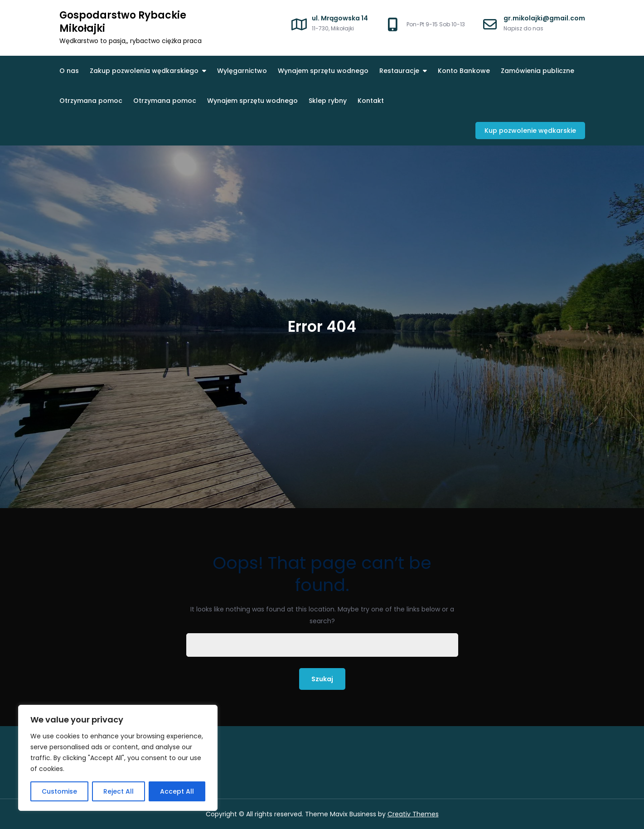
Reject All (119, 791)
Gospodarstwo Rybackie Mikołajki (123, 22)
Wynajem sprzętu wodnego (323, 71)
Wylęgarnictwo (242, 71)
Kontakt (371, 101)
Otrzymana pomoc (91, 101)
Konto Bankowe (464, 71)
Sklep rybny (328, 101)
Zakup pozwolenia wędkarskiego (144, 71)
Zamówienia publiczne (537, 71)
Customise (59, 791)
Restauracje (399, 71)
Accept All (177, 791)
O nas (69, 71)
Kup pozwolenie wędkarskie (530, 131)
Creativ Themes (413, 814)
